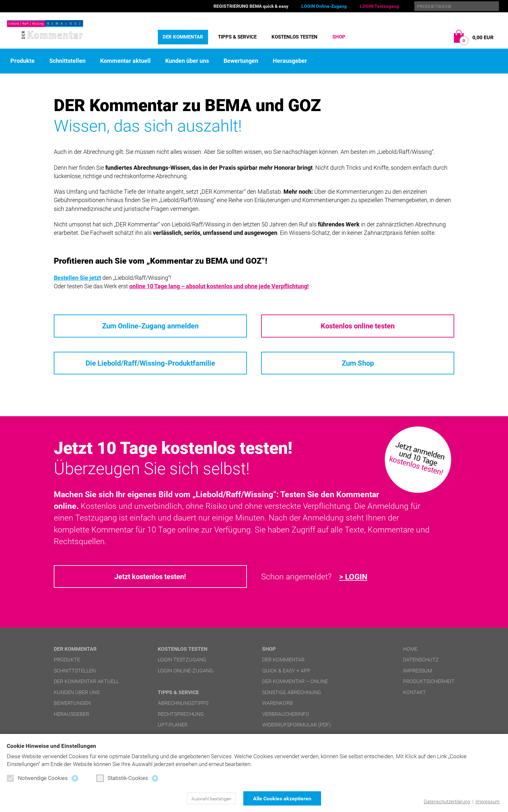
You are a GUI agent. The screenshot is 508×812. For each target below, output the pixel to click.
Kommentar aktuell (125, 61)
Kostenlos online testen (358, 326)
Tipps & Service (237, 37)
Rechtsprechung (181, 714)
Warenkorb (277, 704)
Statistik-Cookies (122, 778)
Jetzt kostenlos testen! (150, 577)
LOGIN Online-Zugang (324, 6)
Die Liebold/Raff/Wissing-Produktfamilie (150, 363)
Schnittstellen (67, 61)
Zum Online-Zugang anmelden (150, 326)
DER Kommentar (183, 37)
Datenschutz (421, 660)
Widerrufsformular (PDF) (296, 725)
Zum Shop (358, 363)
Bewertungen (241, 61)
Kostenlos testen (294, 37)
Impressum (487, 802)
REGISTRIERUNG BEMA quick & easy (251, 6)
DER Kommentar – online (295, 682)
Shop (339, 37)
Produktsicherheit (429, 682)
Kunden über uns (187, 61)
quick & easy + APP (286, 671)
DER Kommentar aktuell (86, 682)
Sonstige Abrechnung (292, 693)
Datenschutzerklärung (447, 802)
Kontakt (415, 693)
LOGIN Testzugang (379, 6)
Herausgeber (290, 61)
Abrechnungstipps (183, 703)
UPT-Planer (173, 725)
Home (410, 649)
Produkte (23, 61)
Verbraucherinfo (286, 714)
